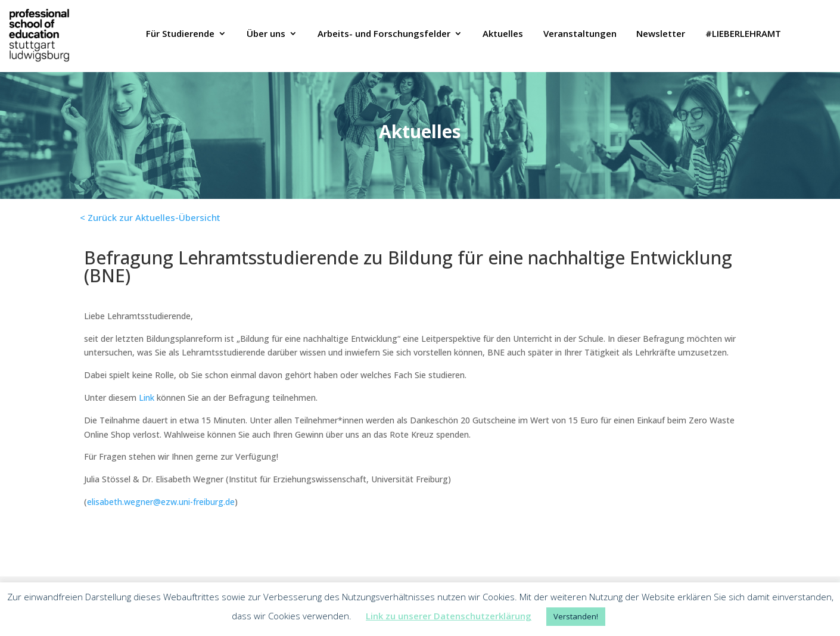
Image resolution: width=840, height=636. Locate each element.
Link (147, 397)
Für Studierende (180, 35)
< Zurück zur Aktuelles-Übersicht (150, 217)
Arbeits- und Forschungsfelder (384, 35)
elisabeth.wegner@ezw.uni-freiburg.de (161, 502)
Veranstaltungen (580, 35)
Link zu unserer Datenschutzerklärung (449, 616)
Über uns (266, 35)
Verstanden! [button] (576, 616)
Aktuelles (503, 35)
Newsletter (661, 35)
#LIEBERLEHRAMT (743, 35)
